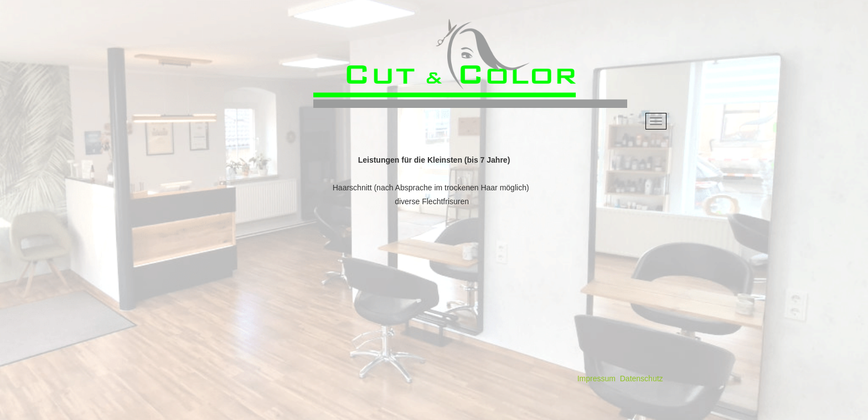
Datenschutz (642, 378)
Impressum (596, 378)
